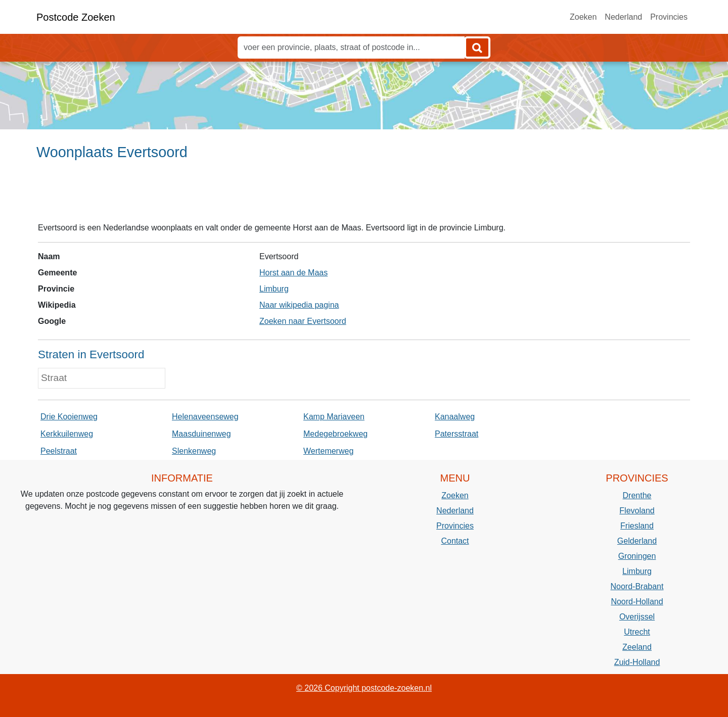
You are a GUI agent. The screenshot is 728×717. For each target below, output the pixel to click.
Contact (455, 541)
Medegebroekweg (335, 434)
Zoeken (583, 17)
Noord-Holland (637, 602)
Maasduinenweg (201, 434)
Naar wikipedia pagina (299, 305)
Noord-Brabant (637, 586)
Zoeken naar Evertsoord (303, 321)
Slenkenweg (194, 451)
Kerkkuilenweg (67, 434)
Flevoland (637, 511)
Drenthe (637, 495)
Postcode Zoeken (76, 17)
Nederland (623, 17)
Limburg (274, 289)
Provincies (669, 17)
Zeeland (637, 647)
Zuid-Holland (637, 662)
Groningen (637, 556)
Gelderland (637, 541)
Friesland (637, 526)
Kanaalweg (455, 417)
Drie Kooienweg (69, 417)
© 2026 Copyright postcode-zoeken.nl (364, 688)
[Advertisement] (364, 196)
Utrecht (637, 632)
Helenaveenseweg (205, 417)
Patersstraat (457, 434)
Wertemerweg (328, 451)
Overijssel (637, 617)
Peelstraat (59, 451)
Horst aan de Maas (293, 273)
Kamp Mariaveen (334, 417)
